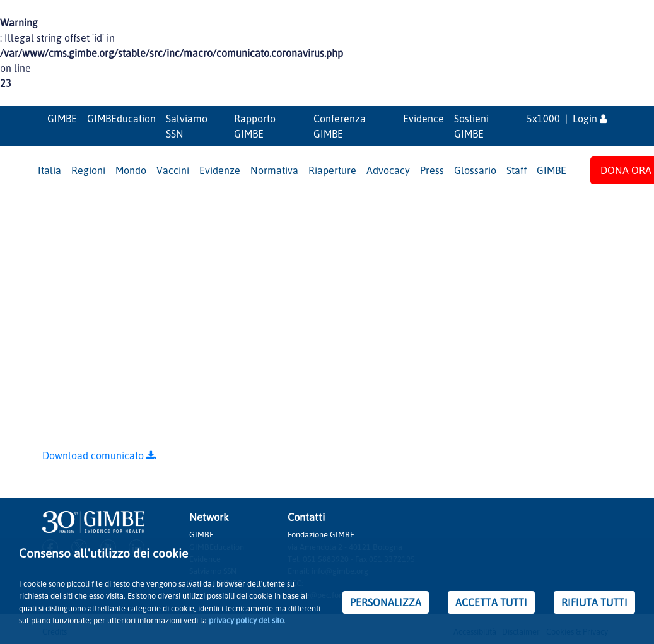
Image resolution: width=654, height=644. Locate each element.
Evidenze (220, 170)
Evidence (423, 119)
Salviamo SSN (187, 126)
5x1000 (543, 119)
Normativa (274, 170)
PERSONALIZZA (386, 602)
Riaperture (332, 170)
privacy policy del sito (246, 620)
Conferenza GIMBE (340, 126)
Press (432, 170)
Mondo (131, 170)
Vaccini (173, 170)
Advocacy (388, 170)
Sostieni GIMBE (471, 126)
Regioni (88, 170)
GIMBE (62, 119)
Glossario (475, 170)
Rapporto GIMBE (255, 126)
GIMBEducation (121, 119)
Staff (517, 170)
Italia (50, 170)
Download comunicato (99, 455)
